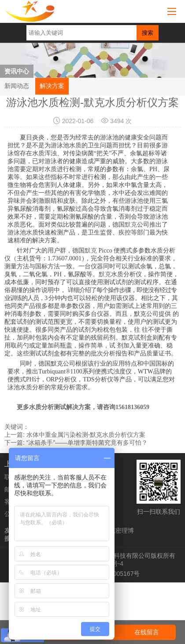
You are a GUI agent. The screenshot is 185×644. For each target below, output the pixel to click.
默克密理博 (118, 531)
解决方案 (52, 86)
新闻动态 (17, 86)
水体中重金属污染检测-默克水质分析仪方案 (86, 435)
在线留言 (147, 632)
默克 (131, 225)
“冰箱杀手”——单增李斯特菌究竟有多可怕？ (87, 443)
